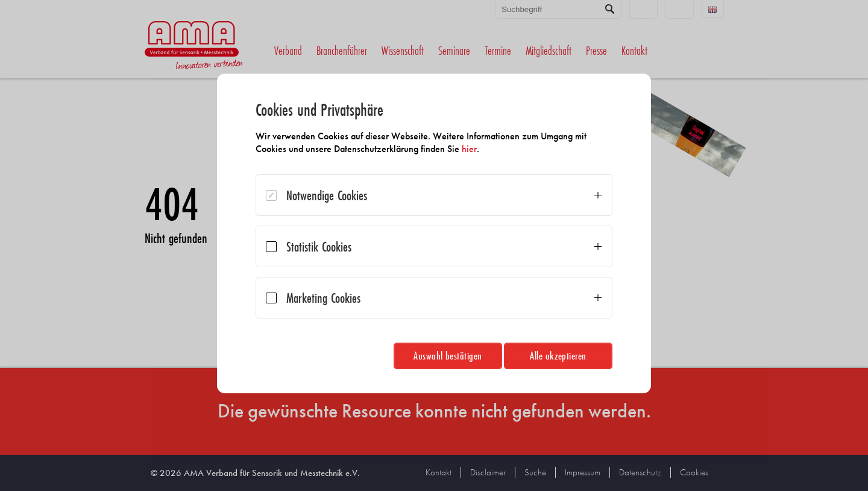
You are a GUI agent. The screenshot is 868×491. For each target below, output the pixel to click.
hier (469, 149)
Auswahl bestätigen (448, 356)
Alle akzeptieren (558, 356)
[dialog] (434, 233)
